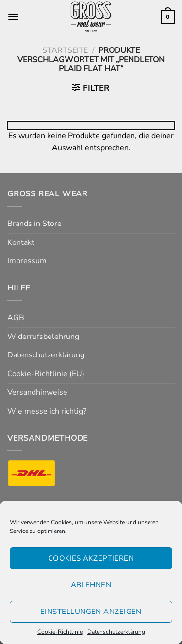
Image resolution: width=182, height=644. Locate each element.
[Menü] (13, 17)
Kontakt (21, 242)
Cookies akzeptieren (91, 558)
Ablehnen (91, 585)
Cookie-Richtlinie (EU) (46, 374)
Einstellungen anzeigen (91, 612)
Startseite (65, 50)
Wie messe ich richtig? (47, 411)
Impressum (27, 261)
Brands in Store (34, 224)
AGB (16, 318)
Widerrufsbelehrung (43, 337)
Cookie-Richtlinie (60, 632)
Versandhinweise (37, 392)
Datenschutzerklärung (116, 632)
